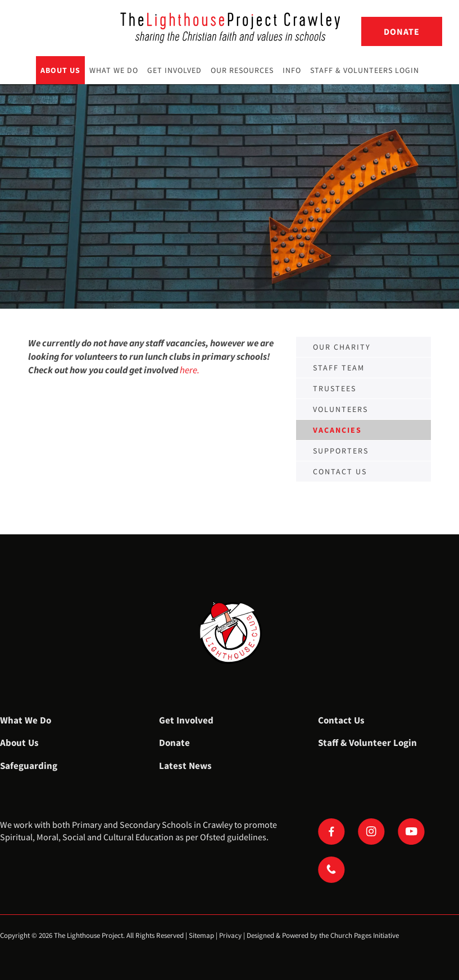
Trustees (335, 388)
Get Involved (174, 70)
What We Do (114, 70)
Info (292, 70)
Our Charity (342, 347)
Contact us (340, 471)
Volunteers (340, 409)
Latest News (185, 766)
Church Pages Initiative (365, 935)
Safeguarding (29, 766)
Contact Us (341, 720)
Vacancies (337, 430)
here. (190, 370)
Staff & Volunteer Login (367, 743)
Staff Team (339, 368)
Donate (402, 31)
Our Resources (242, 70)
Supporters (341, 451)
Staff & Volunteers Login (365, 70)
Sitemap (201, 935)
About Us (60, 70)
